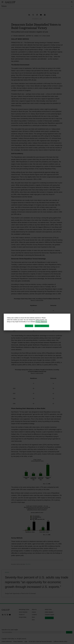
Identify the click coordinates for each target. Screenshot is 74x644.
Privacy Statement (41, 322)
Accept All (29, 326)
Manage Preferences (42, 326)
